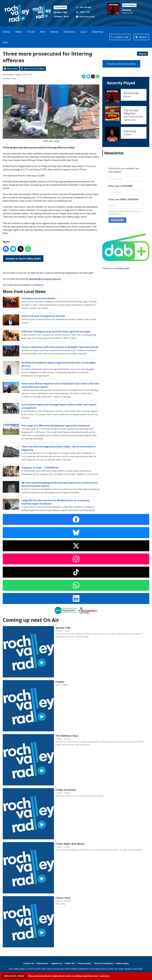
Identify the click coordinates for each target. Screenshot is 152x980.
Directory (69, 32)
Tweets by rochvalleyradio (116, 268)
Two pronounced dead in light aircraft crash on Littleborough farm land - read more (69, 976)
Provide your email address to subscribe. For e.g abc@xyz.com (125, 213)
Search (142, 54)
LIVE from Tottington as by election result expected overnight (56, 331)
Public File (70, 963)
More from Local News (34, 69)
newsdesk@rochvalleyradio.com (45, 279)
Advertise (98, 32)
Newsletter (43, 963)
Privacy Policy (84, 963)
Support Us (57, 963)
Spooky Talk (60, 12)
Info (5, 42)
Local (83, 32)
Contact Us (29, 963)
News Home (12, 69)
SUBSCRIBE (117, 220)
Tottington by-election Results (38, 298)
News (19, 32)
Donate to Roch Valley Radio (23, 259)
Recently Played (121, 83)
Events (54, 32)
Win (43, 32)
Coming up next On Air (31, 620)
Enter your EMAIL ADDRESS (123, 199)
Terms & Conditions (104, 963)
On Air (31, 32)
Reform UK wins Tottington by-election (43, 316)
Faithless (128, 134)
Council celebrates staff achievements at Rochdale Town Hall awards (60, 347)
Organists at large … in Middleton (40, 468)
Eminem (127, 10)
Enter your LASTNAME (120, 186)
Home (6, 32)
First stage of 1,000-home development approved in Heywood (55, 426)
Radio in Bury (123, 963)
